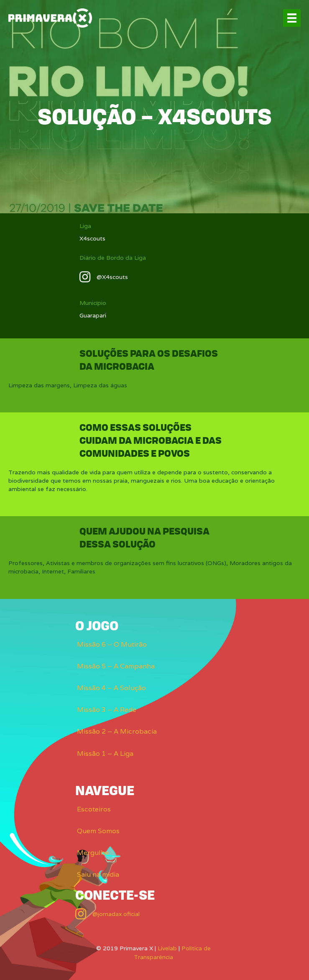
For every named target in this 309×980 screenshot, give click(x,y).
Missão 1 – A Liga (105, 754)
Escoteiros (94, 809)
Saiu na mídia (98, 874)
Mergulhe (93, 853)
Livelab (167, 948)
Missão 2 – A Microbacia (117, 731)
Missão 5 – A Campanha (116, 666)
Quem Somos (98, 831)
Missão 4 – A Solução (111, 688)
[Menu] (292, 18)
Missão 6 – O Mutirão (112, 644)
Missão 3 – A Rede (107, 710)
